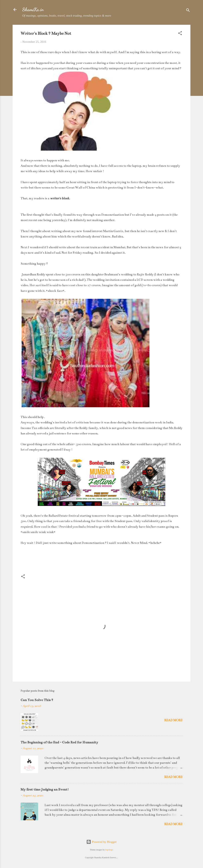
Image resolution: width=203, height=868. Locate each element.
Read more (173, 720)
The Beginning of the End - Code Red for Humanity (59, 742)
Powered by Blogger (101, 842)
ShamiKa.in (33, 9)
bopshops (109, 850)
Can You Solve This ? (37, 700)
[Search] (188, 11)
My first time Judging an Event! (45, 790)
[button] (180, 34)
